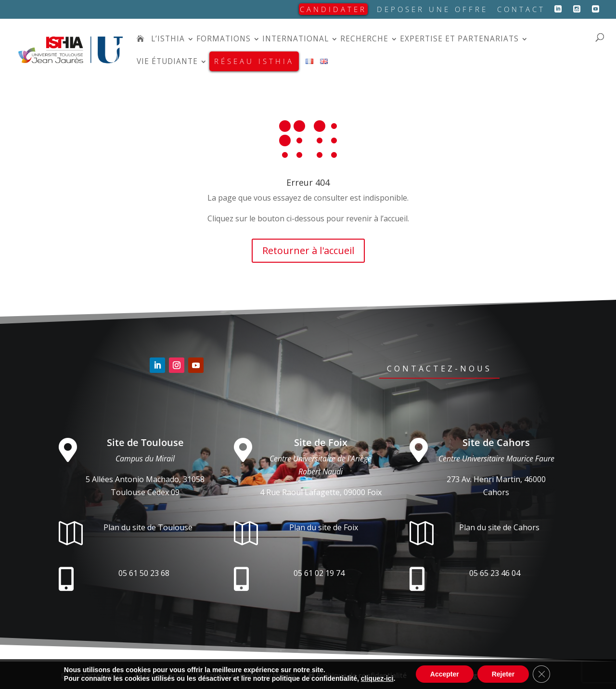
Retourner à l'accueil (308, 250)
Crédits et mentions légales (246, 675)
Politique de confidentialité (357, 675)
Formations (224, 40)
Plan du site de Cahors (499, 527)
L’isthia (168, 40)
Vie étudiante (167, 62)
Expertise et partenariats (459, 40)
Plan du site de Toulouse (148, 527)
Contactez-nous (439, 369)
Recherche (364, 40)
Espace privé (160, 675)
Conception (473, 675)
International (295, 40)
